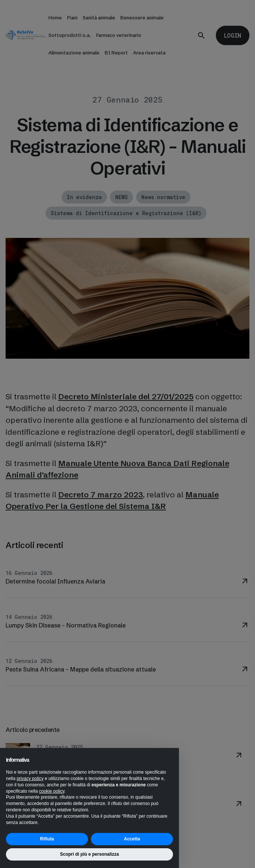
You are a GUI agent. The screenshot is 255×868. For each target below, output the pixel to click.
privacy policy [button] (30, 779)
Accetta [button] (132, 839)
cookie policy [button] (52, 791)
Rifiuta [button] (47, 839)
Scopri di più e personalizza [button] (89, 854)
